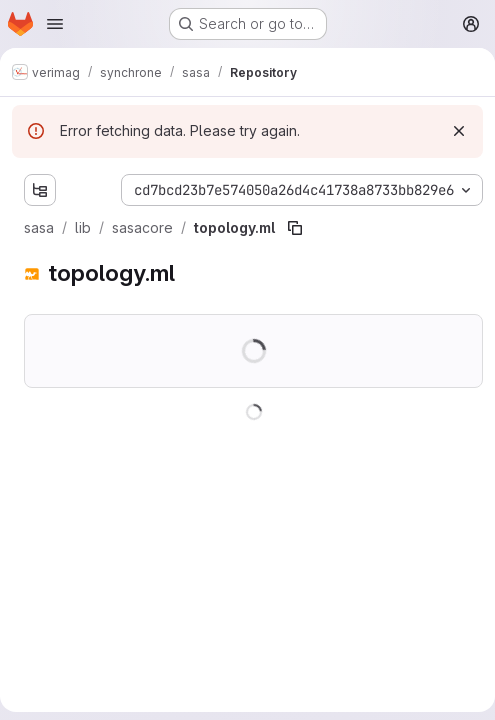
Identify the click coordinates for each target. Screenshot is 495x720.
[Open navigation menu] (55, 24)
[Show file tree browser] (40, 190)
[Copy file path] (295, 228)
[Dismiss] (459, 131)
